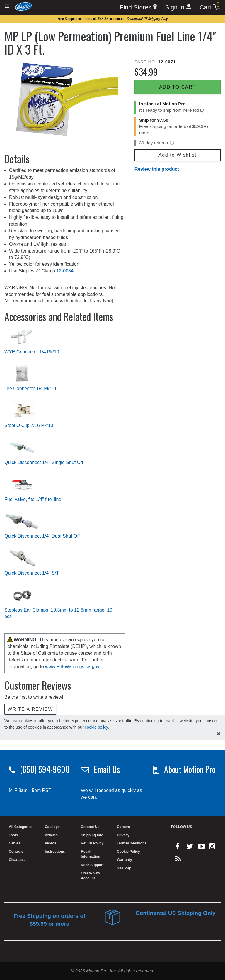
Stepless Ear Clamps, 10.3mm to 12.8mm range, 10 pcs (58, 613)
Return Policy (92, 843)
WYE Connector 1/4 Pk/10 (32, 352)
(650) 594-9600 (45, 769)
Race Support (92, 865)
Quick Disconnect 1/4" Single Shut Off (44, 462)
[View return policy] (172, 143)
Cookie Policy (128, 852)
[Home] (23, 6)
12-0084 (65, 271)
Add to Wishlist (178, 155)
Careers (123, 827)
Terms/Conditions (132, 843)
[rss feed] (178, 860)
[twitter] (190, 848)
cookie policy (96, 727)
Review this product (157, 169)
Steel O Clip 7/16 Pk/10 (29, 425)
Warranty (125, 860)
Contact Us (90, 827)
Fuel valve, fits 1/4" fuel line (33, 499)
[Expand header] (7, 7)
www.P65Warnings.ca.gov (72, 667)
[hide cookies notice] (219, 734)
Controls (16, 852)
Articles (51, 835)
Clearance (17, 860)
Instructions (55, 852)
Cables (15, 843)
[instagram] (212, 848)
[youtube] (202, 848)
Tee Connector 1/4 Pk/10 (30, 389)
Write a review (30, 709)
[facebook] (178, 848)
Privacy (123, 835)
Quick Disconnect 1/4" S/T (32, 573)
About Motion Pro (190, 769)
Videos (51, 843)
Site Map (124, 868)
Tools (13, 835)
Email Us (107, 769)
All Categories (21, 827)
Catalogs (52, 827)
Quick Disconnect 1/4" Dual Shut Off (42, 536)
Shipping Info (92, 835)
